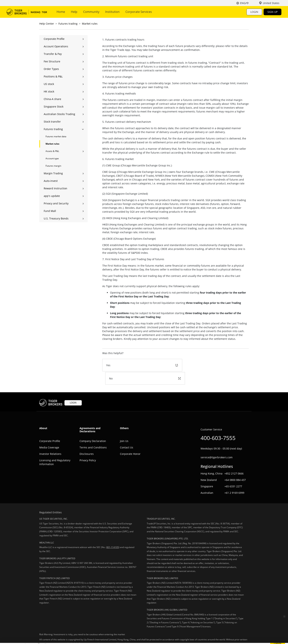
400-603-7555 (218, 425)
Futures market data (56, 136)
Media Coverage (49, 434)
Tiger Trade (27, 12)
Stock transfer (52, 122)
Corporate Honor (130, 441)
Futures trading (68, 24)
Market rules (90, 24)
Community (91, 12)
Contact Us (127, 434)
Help (74, 12)
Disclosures (87, 441)
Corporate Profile (54, 39)
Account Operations (56, 46)
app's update (52, 196)
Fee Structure (52, 61)
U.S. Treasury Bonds (56, 218)
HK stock (49, 91)
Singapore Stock (54, 107)
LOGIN (254, 12)
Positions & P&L (53, 76)
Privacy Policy (88, 447)
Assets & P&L (52, 151)
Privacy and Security (56, 203)
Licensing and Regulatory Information (55, 449)
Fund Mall (50, 211)
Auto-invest (51, 181)
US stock (49, 84)
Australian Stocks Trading (59, 114)
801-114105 (112, 534)
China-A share (52, 99)
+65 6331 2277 (233, 473)
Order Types (51, 69)
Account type (52, 158)
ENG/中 (244, 3)
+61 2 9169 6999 (234, 479)
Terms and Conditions (93, 434)
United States (271, 3)
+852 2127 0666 (234, 460)
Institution (112, 12)
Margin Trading (53, 173)
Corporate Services (139, 12)
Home (61, 12)
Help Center (47, 24)
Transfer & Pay (53, 54)
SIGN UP (272, 12)
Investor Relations (50, 441)
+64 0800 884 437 (235, 466)
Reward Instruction (55, 188)
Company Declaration (93, 428)
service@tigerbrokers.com (217, 444)
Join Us (124, 428)
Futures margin (53, 166)
